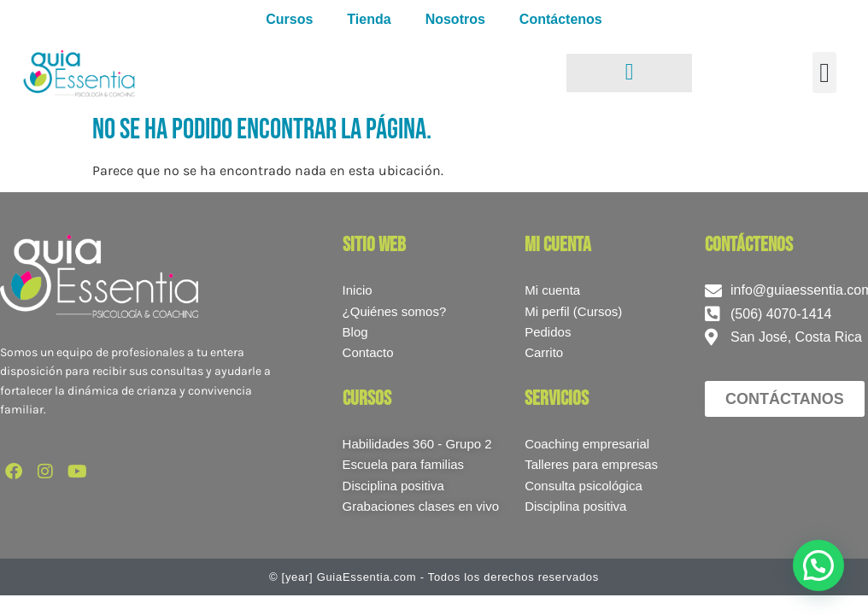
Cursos (289, 19)
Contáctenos (561, 19)
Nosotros (455, 19)
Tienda (369, 19)
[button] (824, 73)
